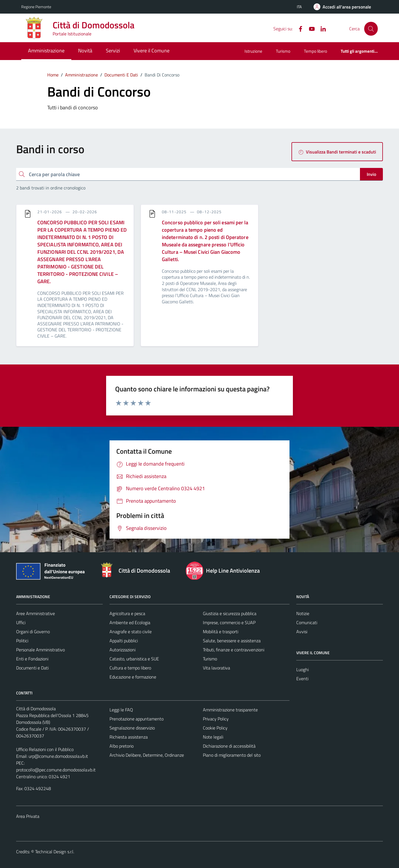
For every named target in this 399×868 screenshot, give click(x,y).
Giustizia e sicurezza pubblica (230, 613)
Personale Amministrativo (40, 650)
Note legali (213, 737)
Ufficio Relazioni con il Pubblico (45, 749)
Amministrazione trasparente (230, 710)
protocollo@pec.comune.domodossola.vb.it (56, 770)
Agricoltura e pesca (127, 613)
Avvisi (302, 632)
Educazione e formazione (133, 677)
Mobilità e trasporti (221, 632)
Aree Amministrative (36, 613)
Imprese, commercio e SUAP (229, 622)
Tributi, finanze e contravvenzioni (234, 650)
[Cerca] (371, 29)
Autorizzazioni (123, 650)
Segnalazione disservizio (132, 728)
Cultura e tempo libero (130, 668)
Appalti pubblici (124, 641)
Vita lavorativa (216, 668)
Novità (85, 51)
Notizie (303, 613)
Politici (22, 641)
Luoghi (303, 669)
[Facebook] (298, 28)
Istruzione (253, 51)
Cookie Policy (215, 728)
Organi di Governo (33, 632)
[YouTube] (310, 28)
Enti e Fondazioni (32, 659)
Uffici (21, 622)
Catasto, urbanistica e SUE (134, 659)
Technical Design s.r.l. (55, 852)
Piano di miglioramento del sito (232, 755)
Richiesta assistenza (129, 737)
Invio (371, 174)
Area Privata (28, 816)
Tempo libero (316, 51)
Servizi (113, 51)
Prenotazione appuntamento (137, 719)
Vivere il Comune (152, 51)
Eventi (302, 679)
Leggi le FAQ (121, 710)
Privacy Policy (216, 719)
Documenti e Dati (32, 668)
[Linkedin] (321, 28)
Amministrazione (46, 51)
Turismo (283, 51)
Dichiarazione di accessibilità (229, 746)
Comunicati (307, 622)
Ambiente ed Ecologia (130, 622)
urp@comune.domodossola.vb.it (58, 756)
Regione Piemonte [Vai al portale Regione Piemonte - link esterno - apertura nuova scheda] (36, 7)
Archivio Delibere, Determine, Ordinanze (147, 755)
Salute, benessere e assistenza (232, 641)
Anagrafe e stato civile (131, 632)
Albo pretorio (122, 746)
